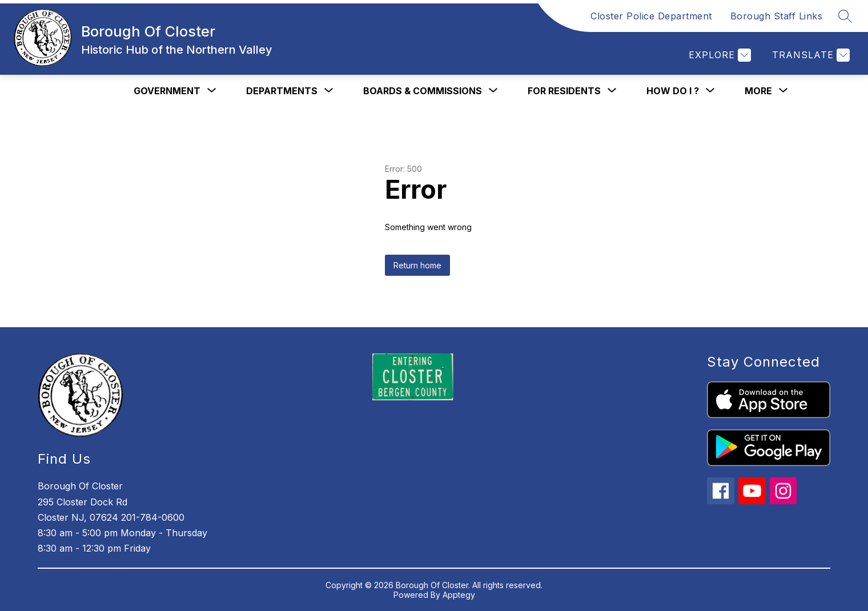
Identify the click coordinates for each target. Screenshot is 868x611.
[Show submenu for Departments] (282, 91)
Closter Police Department (651, 16)
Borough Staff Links (777, 16)
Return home (417, 265)
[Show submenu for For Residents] (564, 91)
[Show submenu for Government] (167, 91)
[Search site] (845, 16)
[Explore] (718, 55)
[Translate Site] (809, 55)
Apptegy (459, 595)
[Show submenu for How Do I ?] (673, 91)
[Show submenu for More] (758, 91)
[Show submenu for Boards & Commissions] (423, 91)
